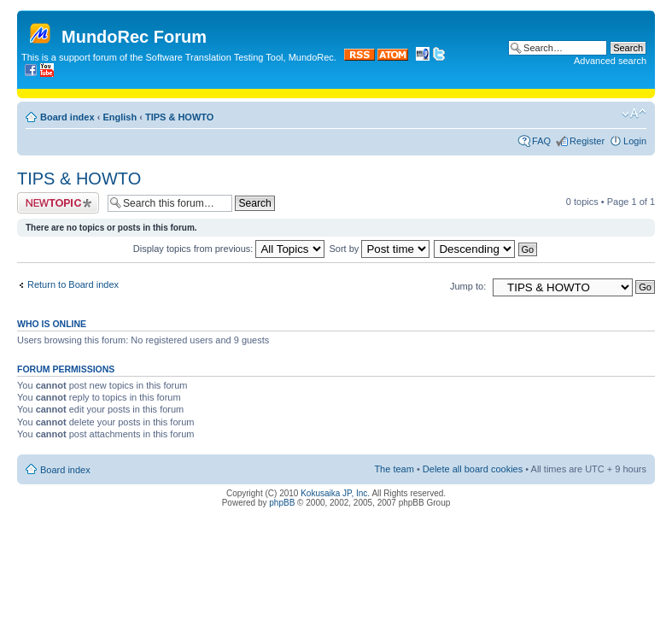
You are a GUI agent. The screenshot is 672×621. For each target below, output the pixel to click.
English (120, 117)
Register (587, 141)
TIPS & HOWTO (179, 117)
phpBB (282, 503)
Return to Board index (73, 284)
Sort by (380, 249)
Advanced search (610, 61)
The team (394, 469)
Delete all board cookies (473, 469)
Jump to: (468, 286)
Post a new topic (58, 203)
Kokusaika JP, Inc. (335, 493)
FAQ (541, 141)
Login (635, 141)
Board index (67, 117)
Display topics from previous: (229, 249)
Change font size (634, 114)
